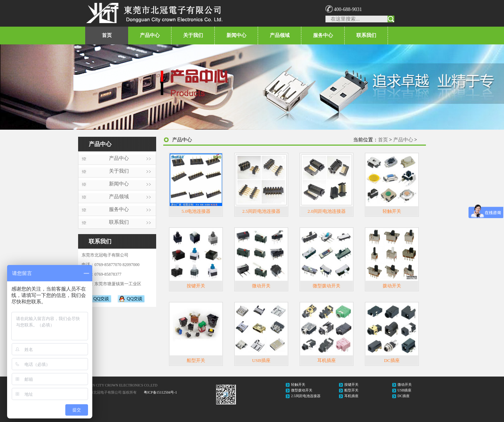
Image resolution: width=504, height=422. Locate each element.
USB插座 (261, 360)
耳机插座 (327, 360)
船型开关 (196, 360)
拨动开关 (392, 286)
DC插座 (392, 360)
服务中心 (323, 35)
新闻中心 (236, 35)
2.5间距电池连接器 (261, 211)
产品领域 (280, 35)
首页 (107, 35)
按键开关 (196, 286)
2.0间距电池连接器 (326, 211)
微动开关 (261, 286)
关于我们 (193, 35)
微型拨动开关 (327, 286)
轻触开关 (392, 211)
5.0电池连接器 (196, 211)
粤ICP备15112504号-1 (160, 392)
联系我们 (366, 35)
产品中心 (150, 35)
